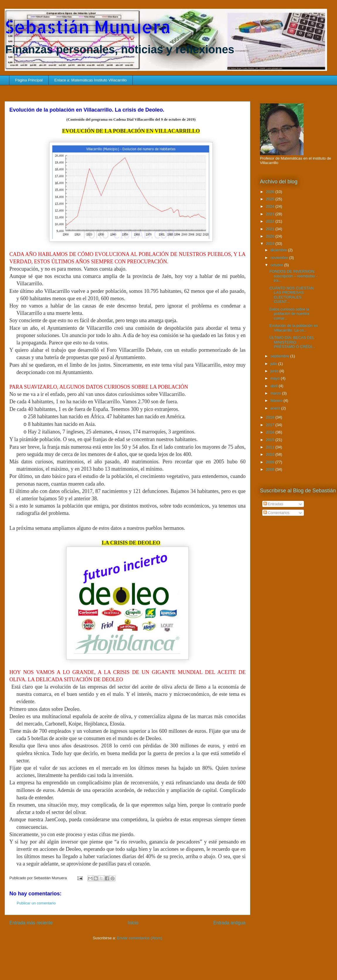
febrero (277, 401)
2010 (271, 454)
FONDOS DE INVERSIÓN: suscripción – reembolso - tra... (293, 276)
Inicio (133, 923)
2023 (271, 214)
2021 (271, 229)
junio (275, 371)
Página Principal (29, 80)
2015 (271, 440)
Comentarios (276, 513)
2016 (271, 432)
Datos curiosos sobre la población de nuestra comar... (289, 314)
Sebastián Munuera (88, 27)
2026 (271, 192)
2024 (271, 206)
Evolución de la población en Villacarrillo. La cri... (294, 328)
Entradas (273, 504)
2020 (271, 236)
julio (274, 364)
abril (275, 386)
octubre (277, 265)
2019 (271, 244)
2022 (271, 221)
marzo (276, 393)
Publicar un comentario (36, 903)
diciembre (279, 250)
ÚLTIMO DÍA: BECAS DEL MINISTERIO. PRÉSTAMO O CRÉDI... (292, 342)
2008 (271, 469)
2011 (271, 447)
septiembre (280, 356)
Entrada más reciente (31, 923)
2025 (271, 199)
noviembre (280, 258)
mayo (276, 378)
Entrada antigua (229, 923)
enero (276, 408)
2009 (271, 462)
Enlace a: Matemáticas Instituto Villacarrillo (90, 80)
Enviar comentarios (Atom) (139, 938)
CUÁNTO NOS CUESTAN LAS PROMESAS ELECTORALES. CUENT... (291, 295)
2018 (271, 417)
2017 (271, 425)
